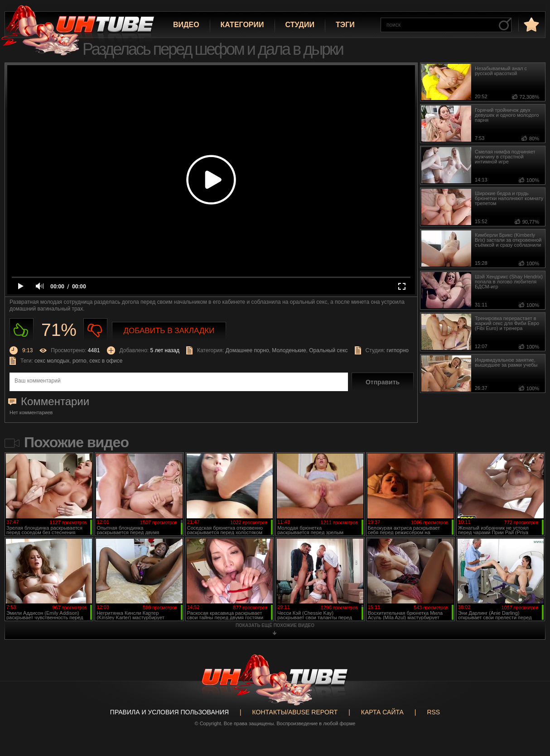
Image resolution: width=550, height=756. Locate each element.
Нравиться (22, 330)
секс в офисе (106, 361)
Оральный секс (328, 350)
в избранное (531, 24)
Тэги (345, 25)
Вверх (530, 712)
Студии (300, 25)
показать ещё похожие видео (275, 625)
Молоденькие (289, 350)
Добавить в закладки (169, 331)
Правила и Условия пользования (169, 712)
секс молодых (52, 361)
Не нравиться (95, 330)
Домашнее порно (247, 350)
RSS (433, 712)
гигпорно (398, 350)
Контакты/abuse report (295, 712)
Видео (186, 25)
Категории (242, 25)
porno (80, 361)
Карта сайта (382, 712)
